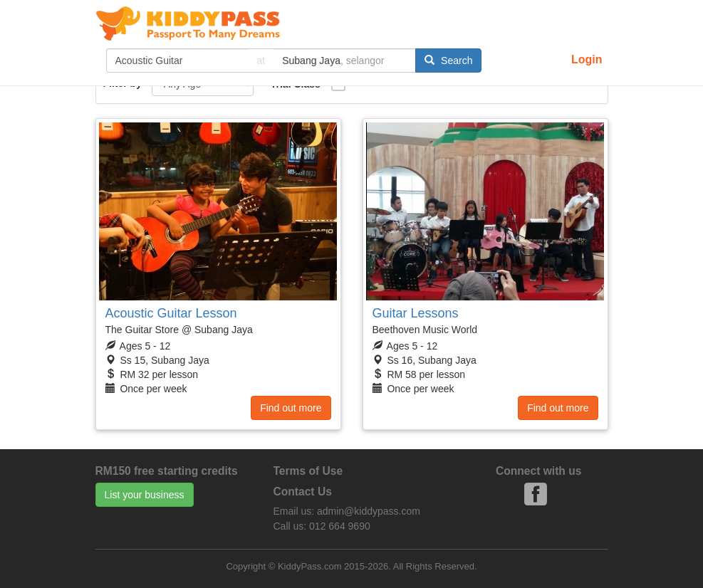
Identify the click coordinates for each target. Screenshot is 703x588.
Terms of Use (308, 471)
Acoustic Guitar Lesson (171, 313)
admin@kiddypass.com (369, 511)
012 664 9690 (340, 526)
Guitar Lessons (416, 313)
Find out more (291, 408)
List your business (145, 495)
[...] (177, 61)
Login (587, 59)
